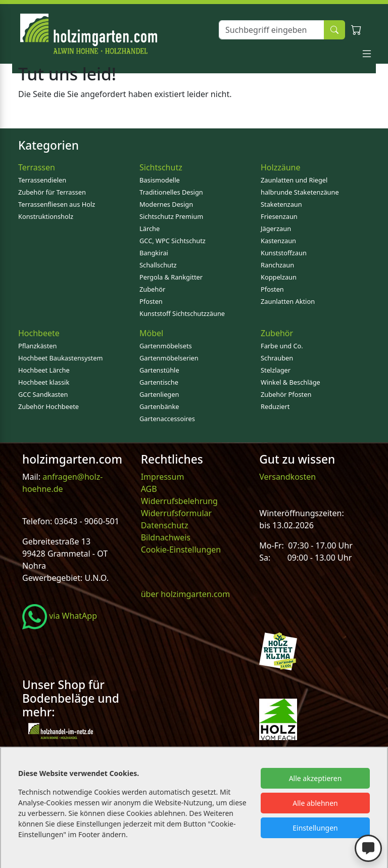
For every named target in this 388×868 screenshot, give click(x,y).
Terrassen (37, 167)
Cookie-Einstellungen (181, 550)
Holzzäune (280, 167)
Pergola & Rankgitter (171, 277)
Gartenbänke (159, 406)
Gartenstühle (159, 370)
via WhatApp (60, 616)
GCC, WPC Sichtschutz (173, 241)
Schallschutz (158, 265)
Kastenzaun (278, 241)
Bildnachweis (167, 537)
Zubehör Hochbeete (48, 406)
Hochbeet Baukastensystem (60, 358)
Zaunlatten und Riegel (294, 180)
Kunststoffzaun (284, 253)
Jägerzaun (276, 229)
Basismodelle (160, 180)
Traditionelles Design (171, 192)
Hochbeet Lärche (44, 370)
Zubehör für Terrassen (52, 192)
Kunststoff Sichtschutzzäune (182, 313)
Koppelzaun (279, 277)
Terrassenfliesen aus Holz (57, 204)
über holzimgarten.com (186, 594)
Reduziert (275, 406)
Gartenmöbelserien (169, 358)
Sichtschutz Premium (171, 216)
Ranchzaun (277, 265)
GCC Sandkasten (43, 394)
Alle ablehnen (315, 803)
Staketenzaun (281, 204)
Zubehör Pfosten (286, 394)
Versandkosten (287, 477)
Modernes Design (166, 204)
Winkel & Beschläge (290, 382)
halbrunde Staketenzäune (300, 192)
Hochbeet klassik (44, 382)
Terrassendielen (42, 180)
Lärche (150, 229)
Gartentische (159, 382)
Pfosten (151, 301)
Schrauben (277, 358)
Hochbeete (39, 333)
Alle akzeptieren (316, 778)
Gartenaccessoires (167, 419)
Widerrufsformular (177, 513)
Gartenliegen (159, 394)
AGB (149, 489)
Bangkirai (154, 253)
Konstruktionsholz (46, 216)
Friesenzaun (279, 216)
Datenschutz (165, 525)
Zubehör (152, 289)
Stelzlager (276, 370)
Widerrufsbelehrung (179, 501)
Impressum (163, 477)
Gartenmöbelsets (166, 346)
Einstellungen (315, 828)
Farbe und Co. (282, 346)
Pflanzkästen (37, 346)
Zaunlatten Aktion (288, 301)
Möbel (151, 333)
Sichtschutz (161, 167)
